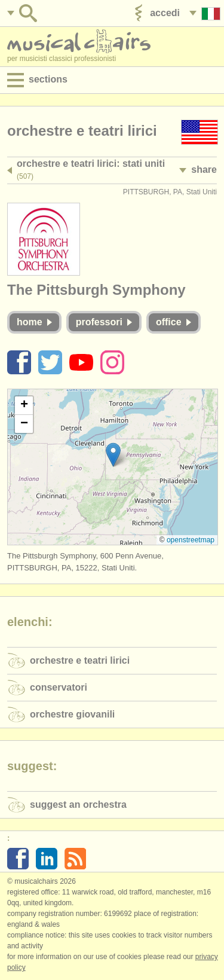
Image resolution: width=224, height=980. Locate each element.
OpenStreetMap (191, 540)
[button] (113, 455)
